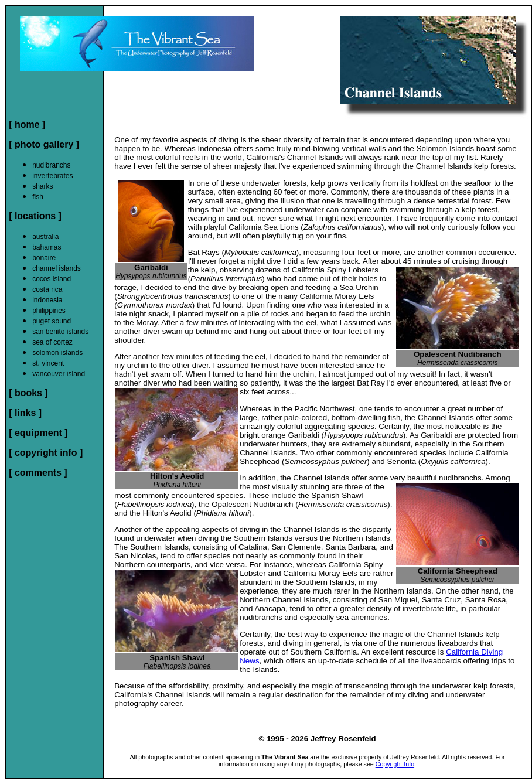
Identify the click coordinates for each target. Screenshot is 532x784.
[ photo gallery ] (44, 144)
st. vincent (48, 363)
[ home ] (27, 125)
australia (45, 237)
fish (38, 197)
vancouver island (59, 374)
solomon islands (57, 353)
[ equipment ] (38, 433)
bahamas (47, 247)
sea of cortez (52, 342)
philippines (49, 311)
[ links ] (25, 413)
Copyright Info (395, 764)
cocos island (52, 279)
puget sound (52, 321)
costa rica (47, 289)
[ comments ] (38, 473)
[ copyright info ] (46, 453)
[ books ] (28, 393)
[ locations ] (35, 216)
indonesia (47, 300)
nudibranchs (51, 165)
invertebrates (52, 176)
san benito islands (60, 332)
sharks (42, 186)
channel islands (57, 268)
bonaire (44, 258)
